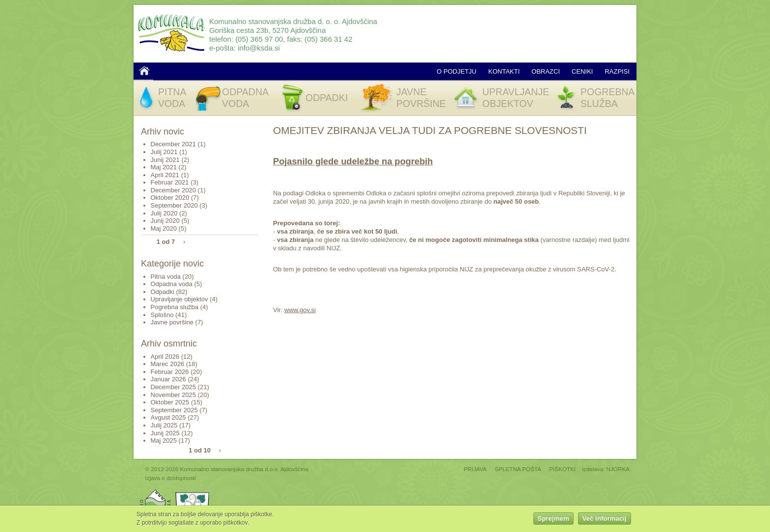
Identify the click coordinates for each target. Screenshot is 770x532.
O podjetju (456, 71)
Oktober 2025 (170, 402)
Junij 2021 (165, 160)
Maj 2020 (164, 228)
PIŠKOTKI (562, 469)
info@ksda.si (259, 48)
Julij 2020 (164, 213)
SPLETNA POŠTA (518, 469)
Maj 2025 (164, 440)
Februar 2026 (170, 372)
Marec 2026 (168, 364)
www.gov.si (300, 310)
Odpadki (163, 292)
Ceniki (582, 71)
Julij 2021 (164, 152)
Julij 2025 (164, 425)
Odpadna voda (172, 284)
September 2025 (174, 410)
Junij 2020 (165, 221)
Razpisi (617, 71)
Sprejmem (553, 519)
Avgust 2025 (168, 417)
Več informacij (605, 519)
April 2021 (165, 175)
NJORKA (618, 469)
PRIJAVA (475, 469)
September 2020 (174, 205)
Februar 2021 (170, 182)
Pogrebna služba (175, 307)
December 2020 (174, 190)
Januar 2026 (168, 379)
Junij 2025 (165, 433)
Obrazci (546, 71)
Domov (144, 71)
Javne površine (172, 322)
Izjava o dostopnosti (171, 478)
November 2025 (174, 395)
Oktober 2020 (170, 198)
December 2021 (174, 144)
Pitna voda (166, 277)
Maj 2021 (164, 167)
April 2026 (165, 357)
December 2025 (174, 387)
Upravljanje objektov (179, 299)
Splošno (162, 315)
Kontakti (504, 71)
